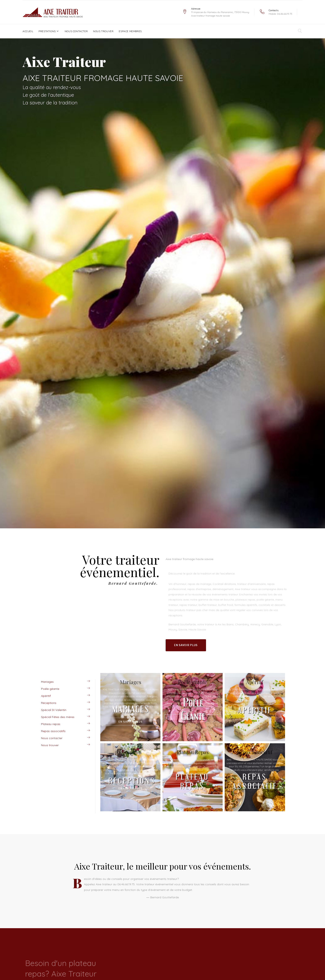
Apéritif (46, 696)
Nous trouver (103, 31)
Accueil (28, 31)
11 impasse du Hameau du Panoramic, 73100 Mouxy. (220, 12)
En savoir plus (186, 645)
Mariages (47, 682)
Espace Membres (130, 31)
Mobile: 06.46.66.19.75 (280, 14)
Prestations (47, 31)
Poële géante (50, 689)
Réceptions (49, 703)
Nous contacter (76, 31)
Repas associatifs (53, 731)
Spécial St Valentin (54, 710)
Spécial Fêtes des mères (58, 717)
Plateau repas (51, 724)
